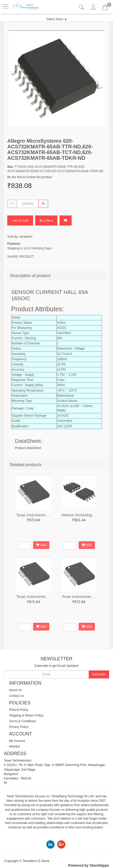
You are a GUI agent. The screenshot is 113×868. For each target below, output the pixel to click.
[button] (56, 19)
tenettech (26, 237)
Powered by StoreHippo (89, 865)
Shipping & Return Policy (26, 715)
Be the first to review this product (30, 177)
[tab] (82, 7)
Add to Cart (20, 220)
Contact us (16, 696)
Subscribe (99, 674)
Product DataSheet (28, 448)
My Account (17, 741)
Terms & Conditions (22, 721)
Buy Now (46, 220)
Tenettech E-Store (36, 861)
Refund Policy (19, 710)
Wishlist (14, 747)
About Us (15, 690)
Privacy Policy (19, 727)
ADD (41, 545)
